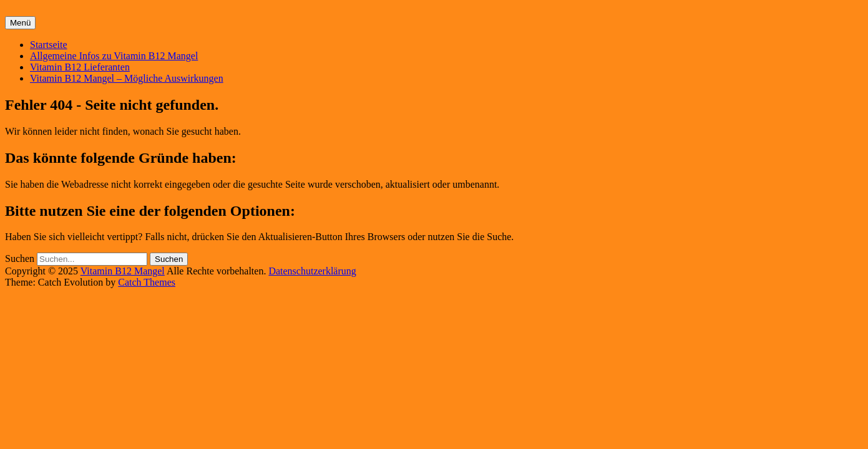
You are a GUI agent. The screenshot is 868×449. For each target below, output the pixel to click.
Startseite (49, 45)
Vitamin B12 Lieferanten (80, 67)
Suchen (20, 258)
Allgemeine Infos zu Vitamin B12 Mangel (114, 56)
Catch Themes (147, 282)
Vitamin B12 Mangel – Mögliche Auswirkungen (127, 78)
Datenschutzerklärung (312, 271)
